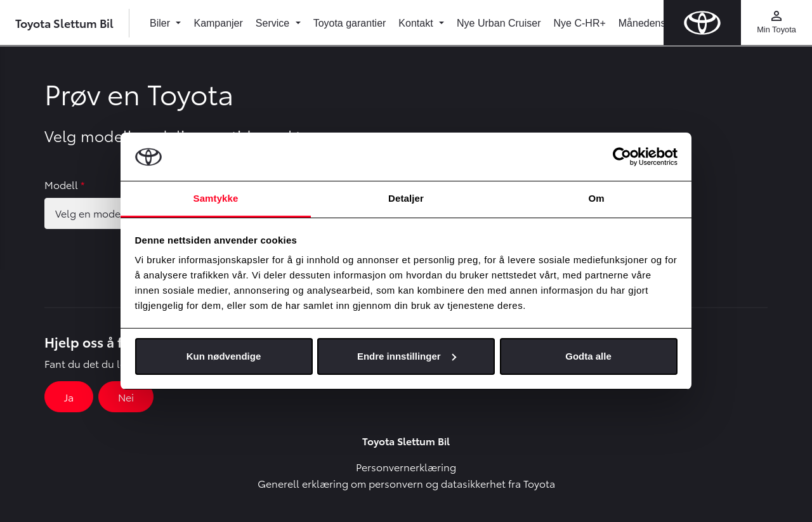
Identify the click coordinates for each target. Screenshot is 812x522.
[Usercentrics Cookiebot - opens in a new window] (622, 157)
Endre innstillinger (407, 356)
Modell (64, 184)
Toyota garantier (350, 23)
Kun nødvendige (224, 356)
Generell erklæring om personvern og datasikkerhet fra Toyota (406, 483)
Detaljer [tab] (406, 198)
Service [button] (274, 23)
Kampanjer (218, 23)
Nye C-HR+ (580, 23)
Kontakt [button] (417, 23)
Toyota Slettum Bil (64, 23)
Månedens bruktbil (660, 23)
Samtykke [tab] (216, 198)
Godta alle (588, 356)
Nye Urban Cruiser (499, 23)
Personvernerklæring (406, 467)
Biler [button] (161, 23)
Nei (126, 397)
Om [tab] (596, 198)
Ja (69, 397)
